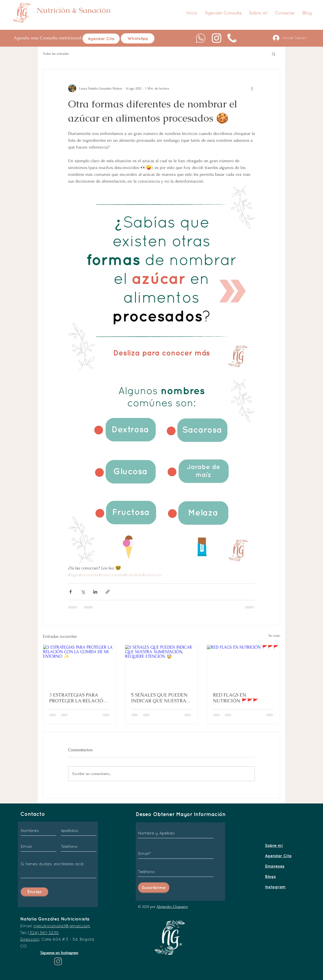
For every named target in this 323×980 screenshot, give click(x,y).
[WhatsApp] (138, 38)
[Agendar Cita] (101, 39)
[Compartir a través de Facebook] (71, 592)
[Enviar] (34, 892)
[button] (274, 54)
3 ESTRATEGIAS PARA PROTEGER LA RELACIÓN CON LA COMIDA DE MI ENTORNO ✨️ (78, 698)
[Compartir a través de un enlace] (108, 592)
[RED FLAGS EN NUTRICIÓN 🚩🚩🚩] (243, 666)
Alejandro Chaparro (172, 907)
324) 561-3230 (44, 933)
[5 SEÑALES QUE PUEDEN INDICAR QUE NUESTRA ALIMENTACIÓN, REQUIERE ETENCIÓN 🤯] (162, 666)
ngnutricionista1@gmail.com (62, 926)
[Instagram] (58, 961)
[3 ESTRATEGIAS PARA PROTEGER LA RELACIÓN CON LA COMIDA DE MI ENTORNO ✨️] (80, 666)
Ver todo (274, 636)
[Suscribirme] (154, 887)
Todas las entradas (56, 54)
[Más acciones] (252, 88)
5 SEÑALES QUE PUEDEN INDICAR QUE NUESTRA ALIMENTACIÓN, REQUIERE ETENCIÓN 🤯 (159, 698)
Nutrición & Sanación (74, 10)
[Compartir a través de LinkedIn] (95, 592)
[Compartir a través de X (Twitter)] (83, 592)
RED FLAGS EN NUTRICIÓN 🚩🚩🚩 (236, 698)
